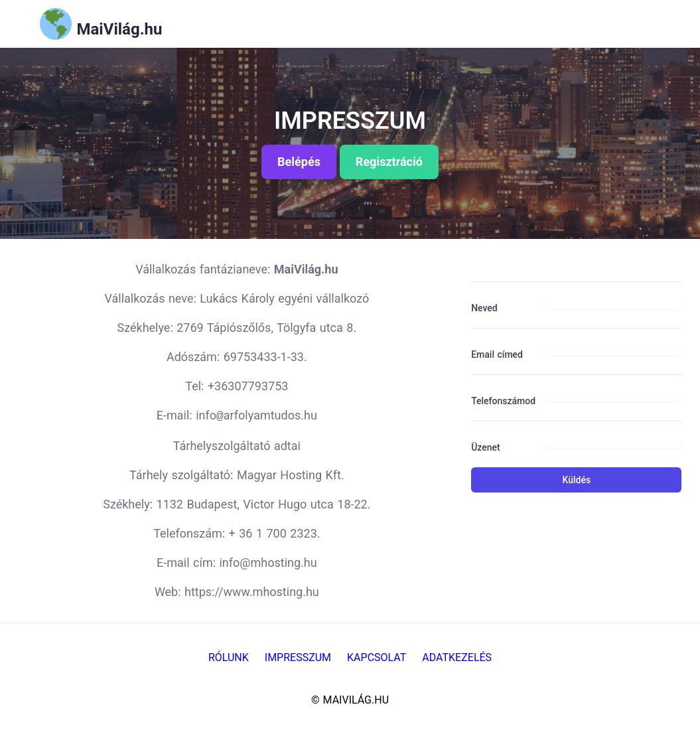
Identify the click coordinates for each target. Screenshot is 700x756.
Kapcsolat (377, 657)
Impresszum (298, 657)
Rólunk (229, 657)
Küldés (577, 480)
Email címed (497, 354)
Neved (484, 308)
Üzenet (486, 447)
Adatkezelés (457, 657)
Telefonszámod (503, 401)
